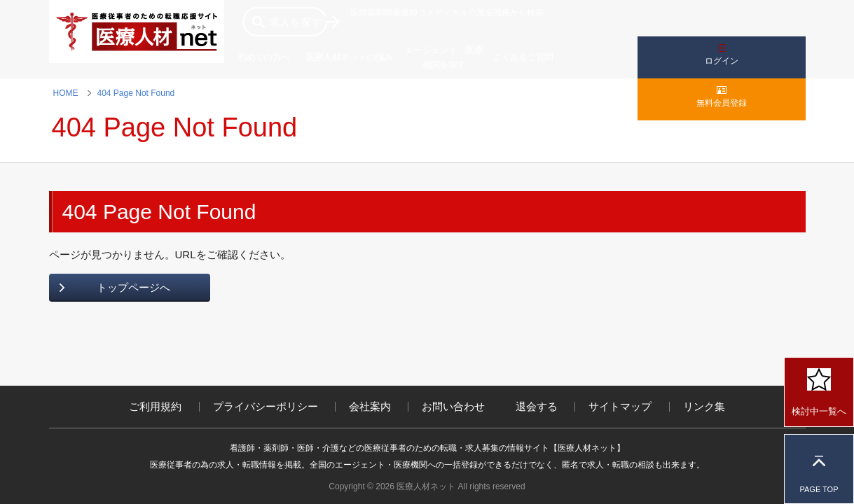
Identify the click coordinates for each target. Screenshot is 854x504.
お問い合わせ (453, 406)
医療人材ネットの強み (350, 57)
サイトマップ (620, 406)
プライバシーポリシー (266, 406)
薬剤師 (380, 13)
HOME (66, 93)
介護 (476, 13)
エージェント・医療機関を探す (444, 57)
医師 (359, 13)
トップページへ (133, 287)
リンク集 (704, 406)
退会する (537, 406)
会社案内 (370, 406)
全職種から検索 (514, 13)
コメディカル (443, 13)
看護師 (405, 13)
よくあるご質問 (523, 57)
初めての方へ (263, 57)
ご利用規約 (155, 406)
